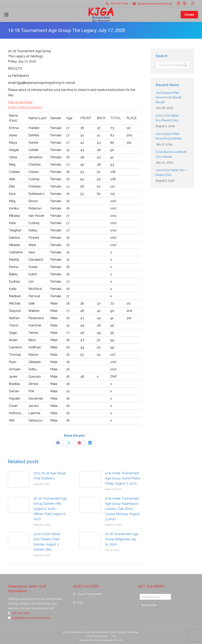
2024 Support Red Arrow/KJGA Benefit (168, 136)
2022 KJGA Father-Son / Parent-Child (171, 173)
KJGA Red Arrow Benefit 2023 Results (171, 154)
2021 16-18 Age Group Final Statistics (50, 476)
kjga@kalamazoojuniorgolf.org (155, 4)
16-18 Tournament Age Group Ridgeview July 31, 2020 (122, 539)
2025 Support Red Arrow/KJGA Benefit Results (168, 97)
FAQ (80, 603)
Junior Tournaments (90, 594)
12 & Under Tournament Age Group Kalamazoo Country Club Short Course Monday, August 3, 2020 (122, 509)
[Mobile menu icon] (6, 15)
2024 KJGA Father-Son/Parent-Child (168, 118)
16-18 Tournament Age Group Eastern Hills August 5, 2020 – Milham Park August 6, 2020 (50, 509)
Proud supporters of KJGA (109, 640)
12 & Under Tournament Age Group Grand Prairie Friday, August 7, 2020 (122, 478)
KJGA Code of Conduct (25, 107)
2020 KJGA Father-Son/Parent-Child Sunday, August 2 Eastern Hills (47, 542)
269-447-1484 (119, 4)
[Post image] (19, 480)
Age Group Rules (20, 102)
